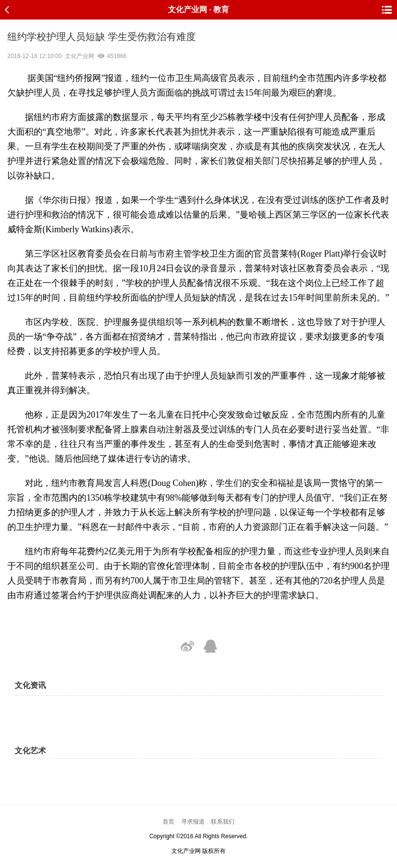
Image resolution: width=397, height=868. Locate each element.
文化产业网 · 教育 (198, 10)
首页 (168, 822)
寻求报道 (193, 822)
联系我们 (223, 822)
